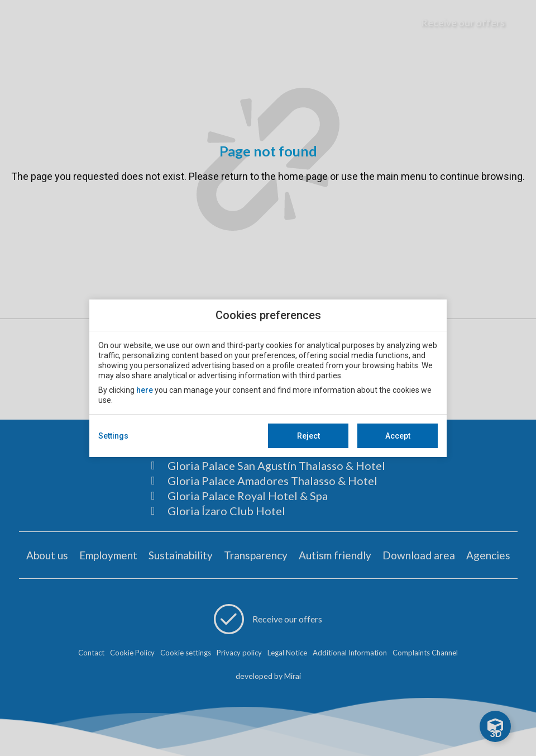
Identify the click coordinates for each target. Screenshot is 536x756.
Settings (113, 436)
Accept (398, 436)
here (145, 390)
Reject (308, 436)
